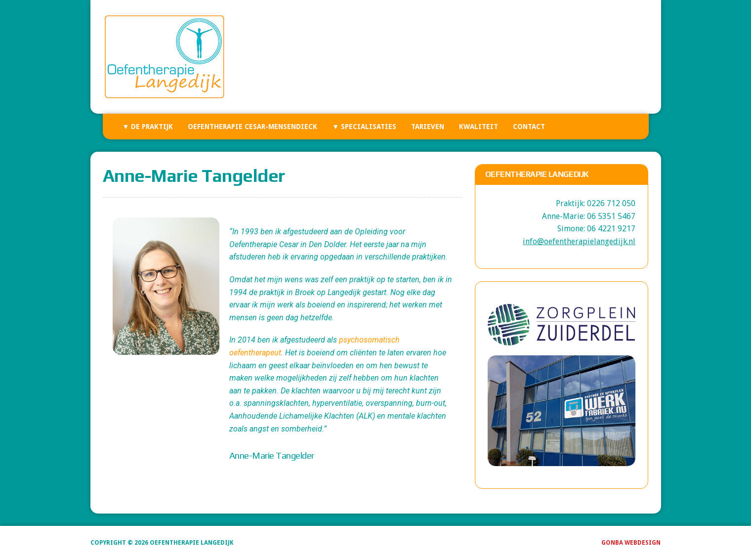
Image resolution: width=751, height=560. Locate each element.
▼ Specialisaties (364, 127)
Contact (529, 127)
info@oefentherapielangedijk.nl (579, 241)
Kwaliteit (479, 127)
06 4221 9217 (611, 229)
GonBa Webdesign (631, 543)
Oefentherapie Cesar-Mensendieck (252, 127)
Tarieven (428, 127)
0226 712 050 (611, 203)
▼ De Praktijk (148, 127)
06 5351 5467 (611, 216)
